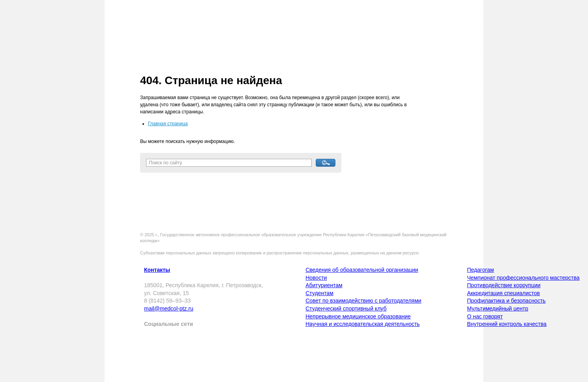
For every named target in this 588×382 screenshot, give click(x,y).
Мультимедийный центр (497, 309)
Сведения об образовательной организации (362, 270)
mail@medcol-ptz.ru (169, 309)
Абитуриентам (324, 285)
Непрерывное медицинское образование (358, 316)
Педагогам (480, 270)
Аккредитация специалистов (503, 293)
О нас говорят (485, 316)
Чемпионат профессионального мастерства (523, 278)
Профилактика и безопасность (506, 301)
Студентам (319, 293)
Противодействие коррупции (504, 285)
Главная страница (168, 124)
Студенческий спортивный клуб (346, 309)
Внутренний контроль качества (507, 324)
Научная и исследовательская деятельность (362, 324)
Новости (316, 278)
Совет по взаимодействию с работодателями (363, 301)
